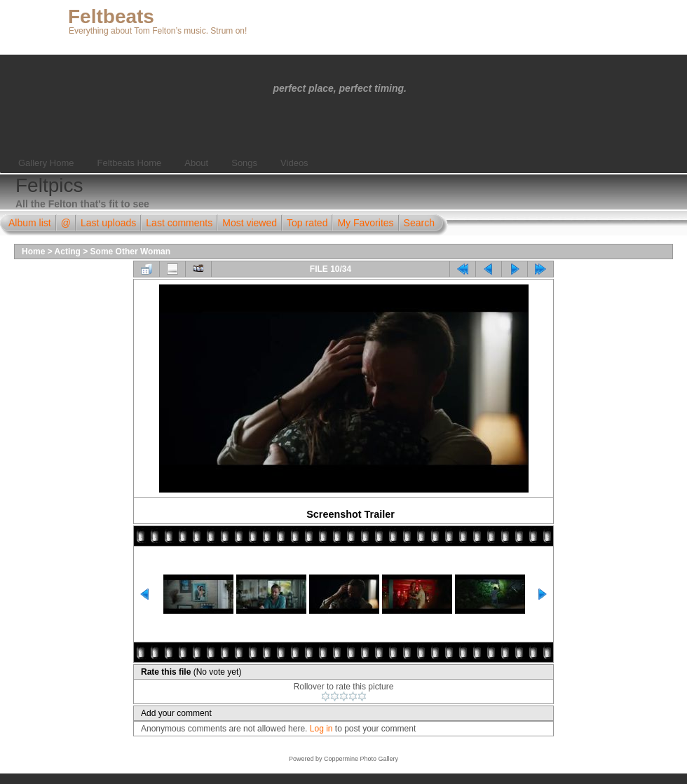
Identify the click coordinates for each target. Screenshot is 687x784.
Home (33, 252)
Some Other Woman (130, 252)
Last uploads (108, 223)
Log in (321, 729)
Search (419, 223)
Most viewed (250, 223)
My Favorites (365, 223)
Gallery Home (46, 163)
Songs (244, 163)
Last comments (179, 223)
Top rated (307, 223)
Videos (294, 163)
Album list (30, 223)
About (196, 163)
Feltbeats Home (129, 163)
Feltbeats (111, 16)
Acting (68, 252)
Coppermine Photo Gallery (361, 759)
